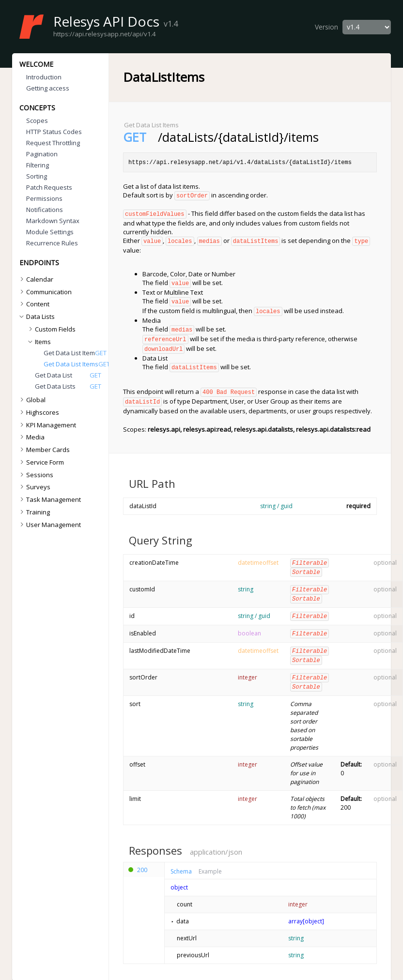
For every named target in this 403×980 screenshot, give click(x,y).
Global (31, 400)
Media (31, 437)
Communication (45, 292)
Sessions (35, 475)
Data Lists (36, 317)
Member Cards (44, 450)
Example (210, 861)
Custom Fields (51, 329)
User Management (49, 525)
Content (33, 304)
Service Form (41, 462)
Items (39, 342)
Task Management (49, 499)
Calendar (35, 279)
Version (326, 27)
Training (34, 512)
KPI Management (47, 425)
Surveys (34, 487)
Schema (181, 861)
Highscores (38, 412)
